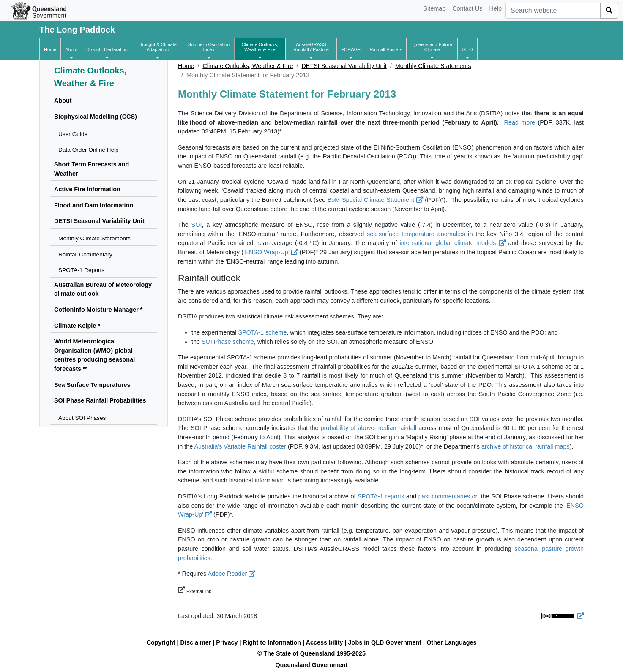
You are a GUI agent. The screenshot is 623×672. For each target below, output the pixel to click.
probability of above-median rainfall (369, 428)
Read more (520, 122)
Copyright (161, 642)
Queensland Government (311, 665)
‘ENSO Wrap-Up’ (271, 252)
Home (186, 66)
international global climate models (452, 243)
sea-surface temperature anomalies (416, 234)
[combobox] (553, 11)
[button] (71, 49)
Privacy (227, 642)
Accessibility (325, 642)
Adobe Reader (231, 574)
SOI (197, 225)
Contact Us (467, 8)
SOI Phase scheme (228, 342)
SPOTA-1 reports (381, 496)
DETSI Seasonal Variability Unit (344, 66)
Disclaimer (196, 642)
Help (495, 8)
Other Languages (451, 642)
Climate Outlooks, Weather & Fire (248, 66)
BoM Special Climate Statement (375, 200)
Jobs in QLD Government (386, 642)
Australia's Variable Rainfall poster (240, 446)
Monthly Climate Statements (433, 66)
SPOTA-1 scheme (262, 332)
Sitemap (434, 8)
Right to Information (272, 642)
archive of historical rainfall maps (526, 446)
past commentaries (444, 496)
